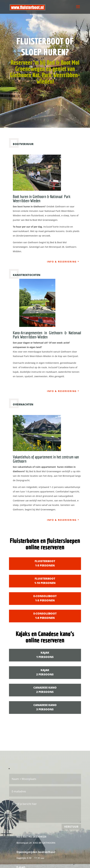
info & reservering (62, 262)
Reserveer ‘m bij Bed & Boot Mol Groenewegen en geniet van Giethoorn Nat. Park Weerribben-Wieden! (45, 73)
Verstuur (71, 827)
